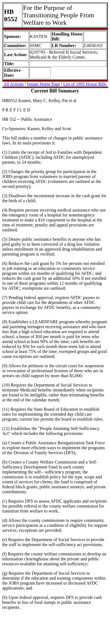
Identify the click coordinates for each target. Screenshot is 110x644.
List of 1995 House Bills (85, 84)
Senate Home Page (43, 84)
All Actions (14, 84)
